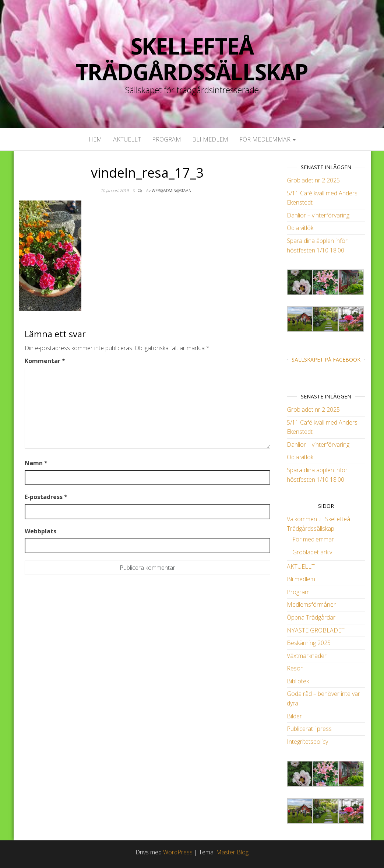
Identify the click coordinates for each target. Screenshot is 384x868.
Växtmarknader (307, 656)
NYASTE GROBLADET (316, 630)
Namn (36, 463)
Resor (295, 668)
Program (167, 139)
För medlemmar (267, 139)
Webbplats (40, 531)
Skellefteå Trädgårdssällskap (192, 59)
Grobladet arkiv (312, 552)
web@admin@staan (172, 190)
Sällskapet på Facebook (326, 360)
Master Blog (232, 852)
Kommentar (45, 361)
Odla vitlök (300, 228)
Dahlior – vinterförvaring (318, 215)
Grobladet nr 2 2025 (313, 180)
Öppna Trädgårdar (311, 617)
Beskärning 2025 (309, 643)
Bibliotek (298, 681)
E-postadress (46, 497)
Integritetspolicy (307, 742)
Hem (95, 139)
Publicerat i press (309, 729)
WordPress (178, 852)
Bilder (294, 716)
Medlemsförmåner (311, 604)
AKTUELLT (127, 139)
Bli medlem (210, 139)
